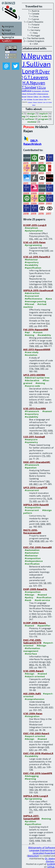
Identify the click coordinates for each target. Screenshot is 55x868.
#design (29, 595)
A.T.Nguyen (30, 102)
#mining (29, 335)
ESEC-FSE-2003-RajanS (36, 733)
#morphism (31, 228)
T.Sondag (29, 87)
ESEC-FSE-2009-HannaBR (38, 547)
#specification (33, 268)
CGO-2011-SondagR (34, 437)
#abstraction (32, 293)
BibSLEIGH (33, 856)
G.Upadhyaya (25, 91)
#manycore (31, 439)
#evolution (31, 355)
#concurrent (32, 296)
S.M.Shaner (30, 99)
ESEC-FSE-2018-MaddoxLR (38, 753)
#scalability (31, 265)
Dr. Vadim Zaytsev (50, 860)
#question (31, 468)
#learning (30, 779)
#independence (34, 561)
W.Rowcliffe (32, 94)
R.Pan (45, 99)
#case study (32, 352)
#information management (32, 650)
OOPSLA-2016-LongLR (36, 796)
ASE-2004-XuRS (32, 693)
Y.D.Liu (41, 87)
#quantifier (44, 625)
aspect (33, 116)
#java (49, 299)
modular (32, 122)
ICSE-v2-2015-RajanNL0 (37, 257)
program (43, 119)
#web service (42, 600)
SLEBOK (51, 864)
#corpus (38, 332)
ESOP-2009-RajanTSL (35, 589)
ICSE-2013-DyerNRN (35, 408)
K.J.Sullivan (34, 64)
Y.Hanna (30, 96)
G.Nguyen (41, 99)
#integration (32, 716)
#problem (30, 821)
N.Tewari (34, 105)
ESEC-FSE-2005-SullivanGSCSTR (32, 641)
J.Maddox (46, 96)
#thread (29, 304)
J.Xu (40, 96)
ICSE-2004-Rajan (33, 713)
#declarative (32, 380)
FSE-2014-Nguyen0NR (36, 329)
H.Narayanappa (42, 94)
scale (45, 116)
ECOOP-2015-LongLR (35, 225)
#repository (32, 262)
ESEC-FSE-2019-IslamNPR (38, 773)
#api (27, 332)
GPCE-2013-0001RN (34, 375)
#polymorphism (34, 231)
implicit (43, 113)
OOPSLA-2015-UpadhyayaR (38, 290)
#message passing (35, 301)
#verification (32, 564)
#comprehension (34, 699)
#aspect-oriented (35, 736)
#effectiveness (33, 299)
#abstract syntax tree (37, 378)
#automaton (32, 553)
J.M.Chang (45, 91)
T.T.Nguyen (35, 102)
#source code (32, 386)
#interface (31, 654)
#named (47, 411)
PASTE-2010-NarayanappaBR (32, 531)
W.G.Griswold (40, 102)
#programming (33, 245)
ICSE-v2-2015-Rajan (34, 242)
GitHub (51, 867)
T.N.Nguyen (34, 56)
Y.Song (44, 102)
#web (28, 600)
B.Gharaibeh (36, 91)
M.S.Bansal (22, 96)
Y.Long (26, 71)
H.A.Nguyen (34, 83)
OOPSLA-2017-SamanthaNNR (31, 817)
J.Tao (25, 99)
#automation (32, 550)
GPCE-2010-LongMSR (35, 487)
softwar (30, 119)
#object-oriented (35, 676)
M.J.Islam (36, 99)
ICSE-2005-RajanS (33, 671)
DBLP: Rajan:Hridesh (32, 142)
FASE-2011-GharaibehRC (37, 462)
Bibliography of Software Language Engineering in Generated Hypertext (42, 850)
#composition (33, 507)
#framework (32, 411)
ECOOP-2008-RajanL (35, 623)
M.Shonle (50, 102)
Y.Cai (47, 102)
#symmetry (31, 442)
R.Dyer (43, 71)
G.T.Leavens (36, 77)
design (31, 113)
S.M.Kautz (23, 94)
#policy (29, 597)
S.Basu (36, 96)
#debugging (32, 776)
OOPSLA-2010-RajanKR (36, 505)
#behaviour (31, 259)
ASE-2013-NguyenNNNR (37, 349)
